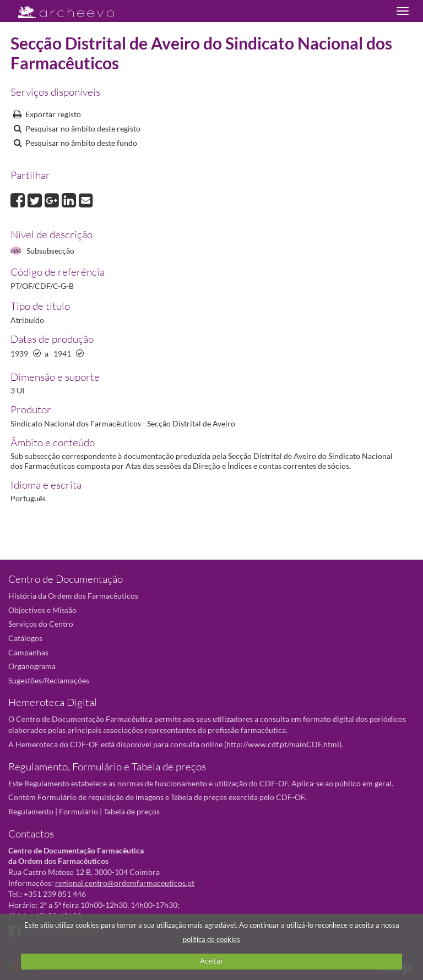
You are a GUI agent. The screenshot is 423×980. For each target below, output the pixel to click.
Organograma (32, 666)
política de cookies (211, 939)
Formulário (78, 811)
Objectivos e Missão (42, 610)
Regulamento (31, 811)
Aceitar (211, 961)
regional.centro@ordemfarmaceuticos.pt (125, 883)
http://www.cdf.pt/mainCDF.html (283, 744)
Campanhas (28, 652)
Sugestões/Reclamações (49, 680)
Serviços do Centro (41, 624)
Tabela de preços (132, 811)
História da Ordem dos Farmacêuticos (73, 596)
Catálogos (25, 638)
